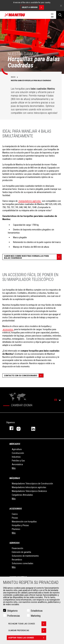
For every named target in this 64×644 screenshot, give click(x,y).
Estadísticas (37, 611)
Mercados (15, 444)
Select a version (33, 7)
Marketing (36, 616)
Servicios (15, 543)
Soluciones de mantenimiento (25, 556)
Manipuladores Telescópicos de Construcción (32, 484)
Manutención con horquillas (24, 522)
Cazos (15, 514)
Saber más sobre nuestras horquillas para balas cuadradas (33, 257)
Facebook (10, 428)
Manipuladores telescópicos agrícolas (29, 487)
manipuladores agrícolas (30, 201)
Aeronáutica (17, 464)
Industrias (16, 457)
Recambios (17, 560)
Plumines (16, 529)
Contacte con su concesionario (24, 376)
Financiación (17, 548)
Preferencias (13, 616)
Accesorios (16, 509)
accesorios (8, 329)
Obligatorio (12, 611)
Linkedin (35, 428)
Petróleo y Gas (18, 461)
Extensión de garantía (21, 552)
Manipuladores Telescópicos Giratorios (29, 491)
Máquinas (15, 478)
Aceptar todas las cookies (27, 638)
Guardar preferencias (27, 630)
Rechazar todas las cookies (27, 624)
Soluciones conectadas (23, 563)
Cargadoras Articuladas (22, 495)
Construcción (18, 453)
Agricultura (17, 449)
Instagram (21, 428)
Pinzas (15, 518)
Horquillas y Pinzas (20, 525)
